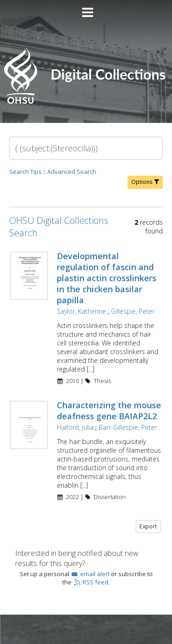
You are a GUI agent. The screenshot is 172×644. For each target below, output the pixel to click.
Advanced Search (72, 172)
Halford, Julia (75, 427)
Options (145, 182)
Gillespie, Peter (133, 311)
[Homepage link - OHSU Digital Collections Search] (86, 102)
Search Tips (25, 172)
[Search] (86, 148)
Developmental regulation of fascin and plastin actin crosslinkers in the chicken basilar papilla (107, 278)
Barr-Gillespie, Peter (128, 427)
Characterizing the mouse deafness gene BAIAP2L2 (109, 411)
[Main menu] (86, 9)
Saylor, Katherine (81, 311)
